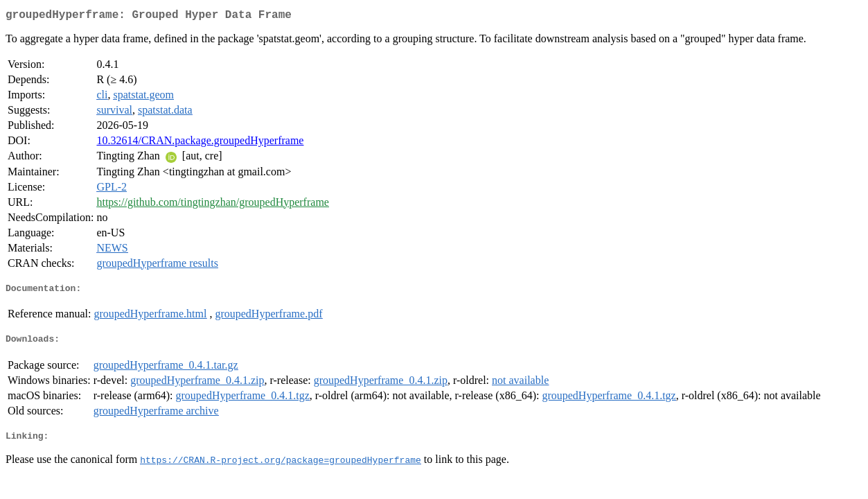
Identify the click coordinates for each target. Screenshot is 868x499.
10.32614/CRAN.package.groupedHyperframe (200, 143)
